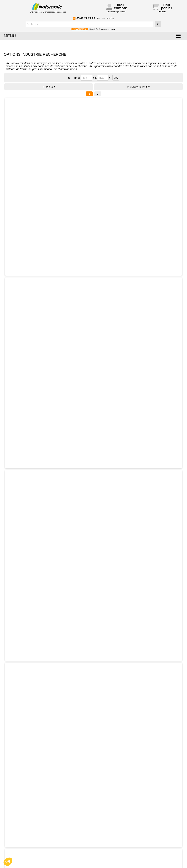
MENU (10, 36)
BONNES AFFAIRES (128, 45)
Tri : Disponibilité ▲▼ (138, 87)
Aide (113, 29)
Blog (91, 29)
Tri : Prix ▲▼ (49, 87)
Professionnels (102, 29)
